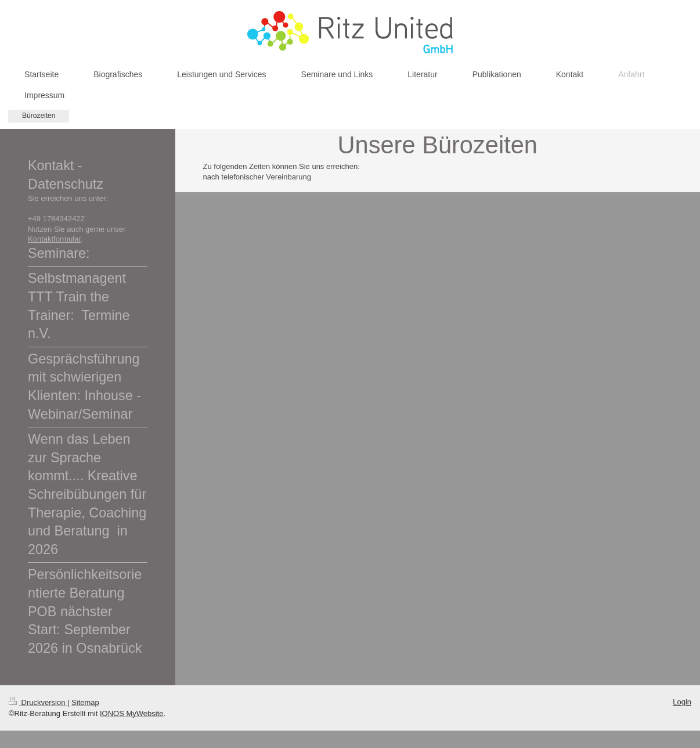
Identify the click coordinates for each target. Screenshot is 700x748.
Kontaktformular (54, 239)
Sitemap (85, 702)
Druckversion (38, 702)
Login (682, 702)
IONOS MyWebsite (132, 713)
